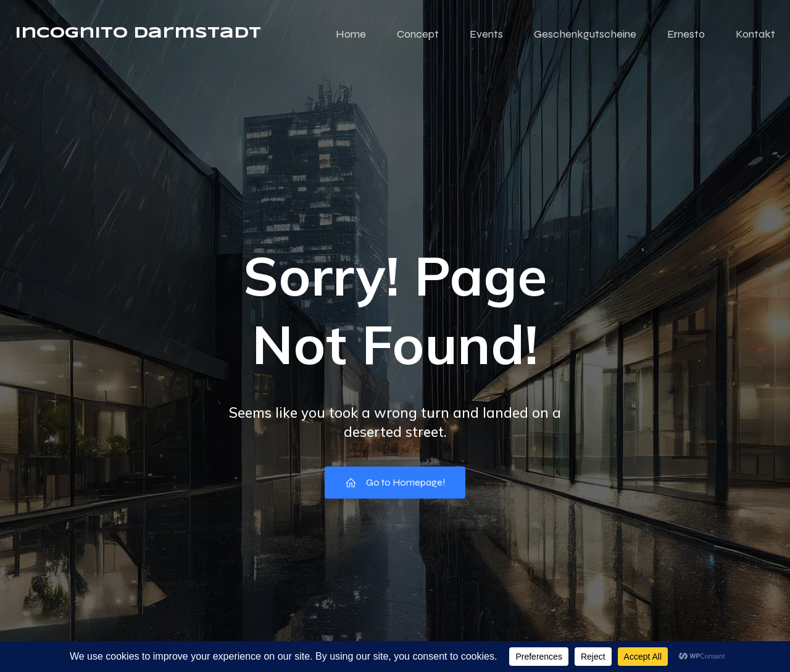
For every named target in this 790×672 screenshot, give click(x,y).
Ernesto (686, 34)
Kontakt (755, 34)
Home (351, 34)
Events (486, 34)
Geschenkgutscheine (585, 34)
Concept (418, 34)
